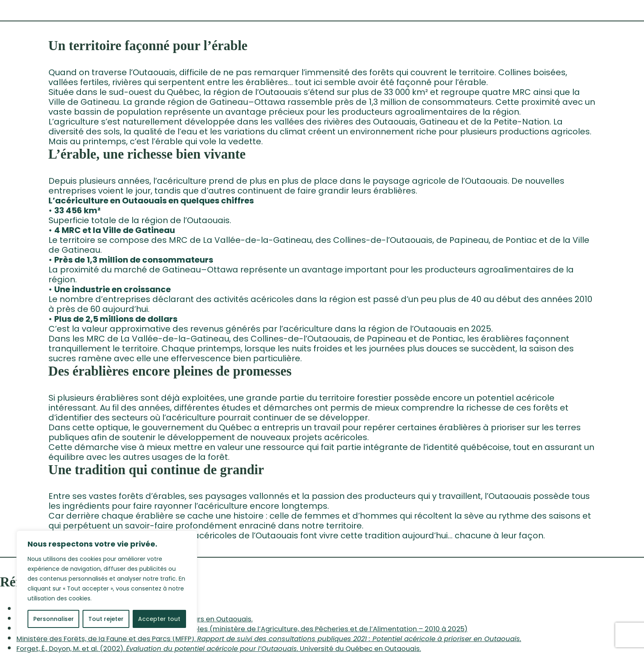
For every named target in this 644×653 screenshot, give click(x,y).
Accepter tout (159, 619)
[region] (107, 584)
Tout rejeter (106, 619)
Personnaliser (54, 619)
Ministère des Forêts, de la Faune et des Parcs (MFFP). (269, 639)
